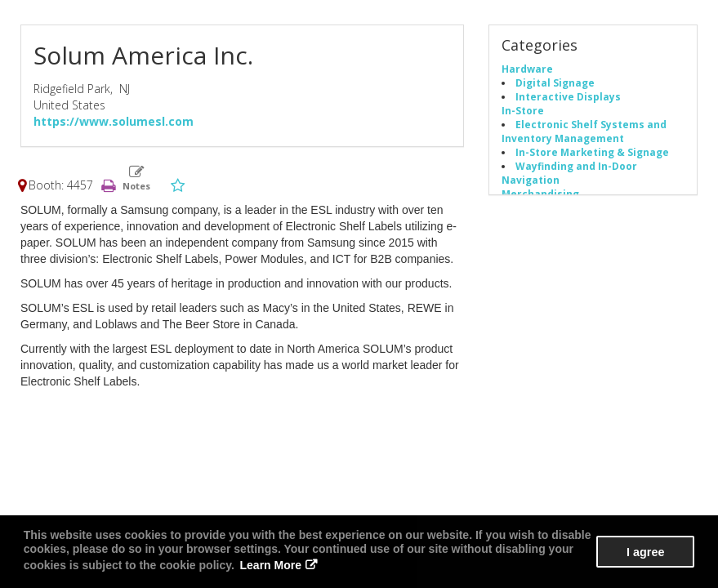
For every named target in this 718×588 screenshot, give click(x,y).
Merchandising (540, 194)
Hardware (527, 69)
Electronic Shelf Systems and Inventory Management (584, 131)
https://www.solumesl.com (114, 121)
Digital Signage (555, 82)
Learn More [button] (271, 565)
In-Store (523, 110)
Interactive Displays (568, 96)
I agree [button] (645, 552)
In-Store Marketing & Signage (592, 152)
